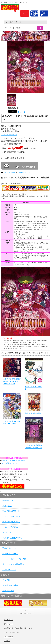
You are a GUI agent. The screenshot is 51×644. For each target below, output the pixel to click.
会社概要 (7, 641)
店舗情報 (6, 580)
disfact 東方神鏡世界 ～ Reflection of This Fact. (34, 447)
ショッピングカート (11, 516)
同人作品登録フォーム (10, 463)
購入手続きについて (11, 522)
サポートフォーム (10, 554)
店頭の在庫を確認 (9, 173)
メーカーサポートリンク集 (14, 559)
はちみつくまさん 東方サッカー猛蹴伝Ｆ (12, 422)
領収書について (9, 500)
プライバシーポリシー (12, 632)
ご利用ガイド (8, 624)
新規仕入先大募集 (10, 585)
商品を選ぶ (7, 506)
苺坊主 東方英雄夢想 (33, 413)
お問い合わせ (8, 637)
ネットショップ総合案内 (13, 564)
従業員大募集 (8, 591)
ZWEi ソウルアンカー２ (33, 388)
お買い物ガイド (9, 570)
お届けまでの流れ (10, 527)
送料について (8, 532)
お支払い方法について (12, 538)
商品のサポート (9, 548)
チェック (22, 112)
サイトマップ (8, 620)
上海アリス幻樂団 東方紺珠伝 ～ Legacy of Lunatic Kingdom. (12, 381)
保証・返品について (24, 173)
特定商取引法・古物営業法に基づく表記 (18, 628)
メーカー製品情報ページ (9, 135)
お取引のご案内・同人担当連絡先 (14, 461)
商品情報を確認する (11, 511)
